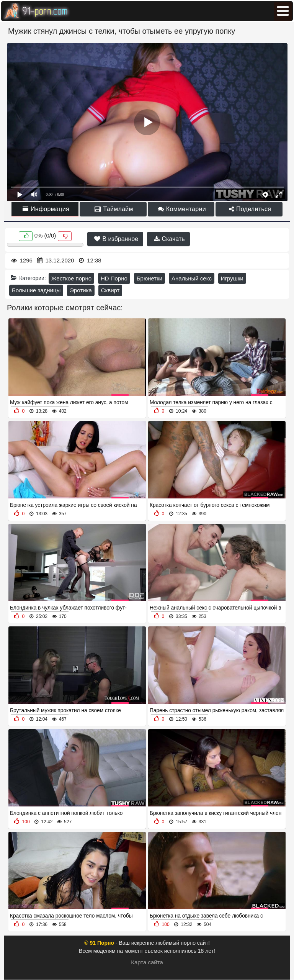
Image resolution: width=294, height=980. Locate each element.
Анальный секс (192, 278)
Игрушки (232, 278)
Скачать (169, 239)
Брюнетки (149, 278)
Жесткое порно (71, 278)
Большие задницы (36, 290)
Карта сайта (147, 962)
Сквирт (110, 290)
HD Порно (114, 278)
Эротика (81, 290)
